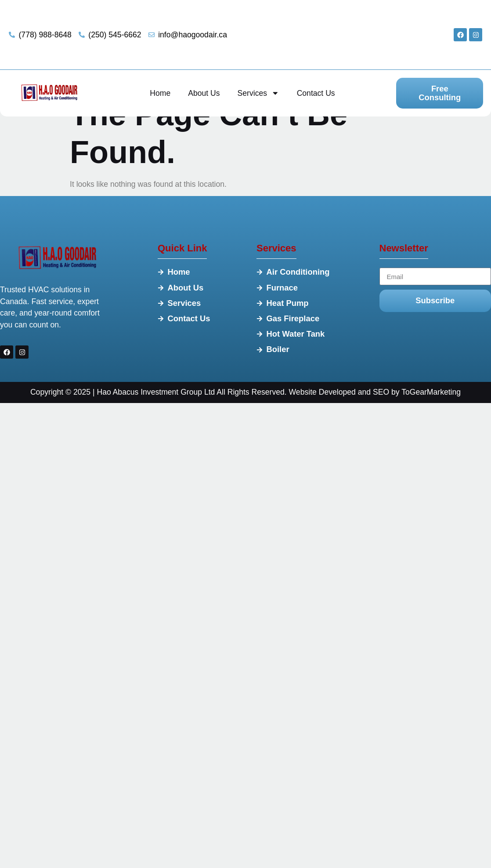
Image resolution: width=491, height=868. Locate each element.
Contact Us (316, 93)
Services (258, 93)
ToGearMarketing (431, 392)
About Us (204, 93)
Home (160, 93)
